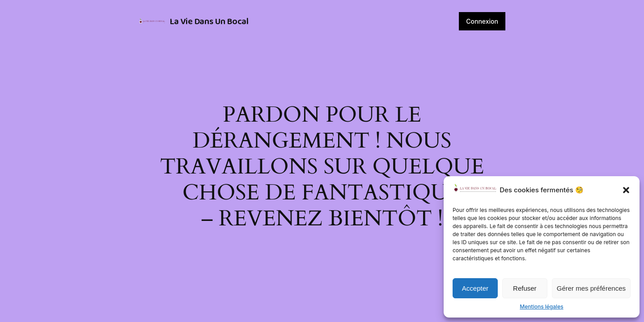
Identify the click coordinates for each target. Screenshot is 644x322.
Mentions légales (541, 307)
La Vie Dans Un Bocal (209, 21)
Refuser (525, 288)
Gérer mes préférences (591, 288)
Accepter (475, 288)
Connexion (482, 21)
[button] (626, 190)
